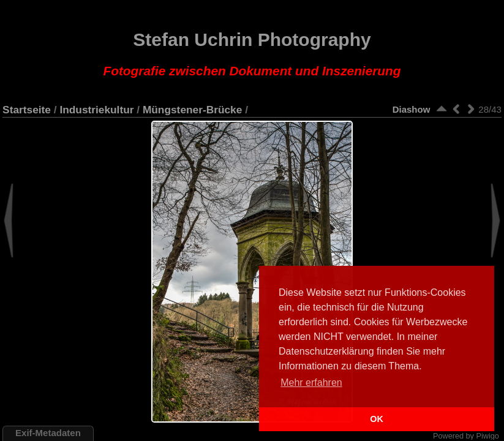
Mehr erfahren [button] (311, 383)
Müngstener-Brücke (192, 110)
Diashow (412, 109)
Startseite (27, 110)
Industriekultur (96, 110)
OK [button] (377, 419)
